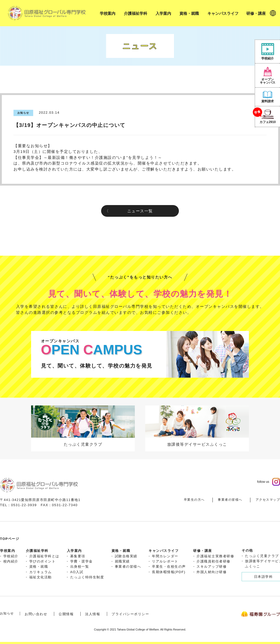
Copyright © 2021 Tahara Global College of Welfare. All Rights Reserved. (140, 629)
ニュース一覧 (140, 211)
